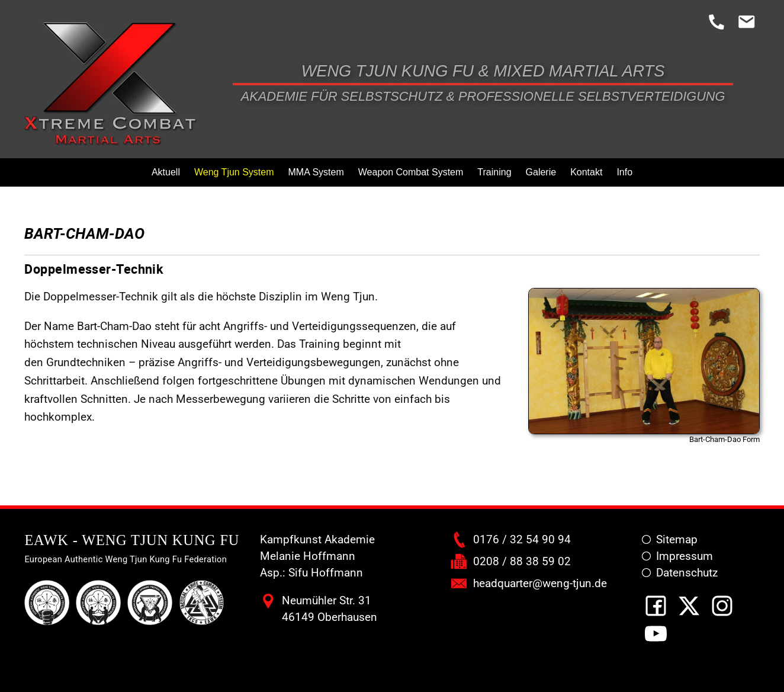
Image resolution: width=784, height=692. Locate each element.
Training (494, 172)
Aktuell (166, 172)
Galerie (541, 172)
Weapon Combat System (411, 172)
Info (624, 172)
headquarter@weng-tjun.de (540, 584)
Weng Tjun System (234, 172)
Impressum (685, 556)
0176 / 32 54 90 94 (522, 540)
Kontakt (586, 172)
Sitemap (677, 540)
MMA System (316, 172)
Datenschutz (687, 573)
